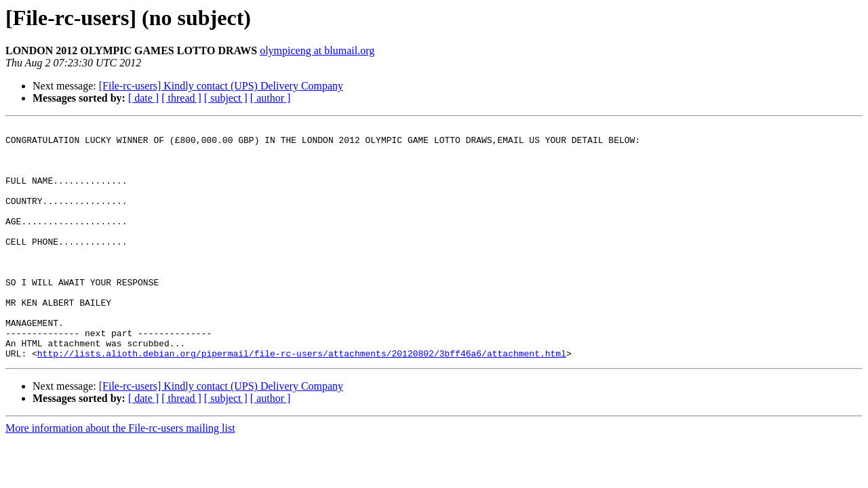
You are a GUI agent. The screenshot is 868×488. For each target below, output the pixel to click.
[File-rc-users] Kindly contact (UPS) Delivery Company (221, 86)
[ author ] (271, 98)
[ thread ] (181, 98)
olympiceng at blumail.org (317, 50)
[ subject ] (226, 98)
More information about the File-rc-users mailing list (120, 475)
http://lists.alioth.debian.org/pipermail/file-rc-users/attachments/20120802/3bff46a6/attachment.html (302, 400)
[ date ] (143, 98)
